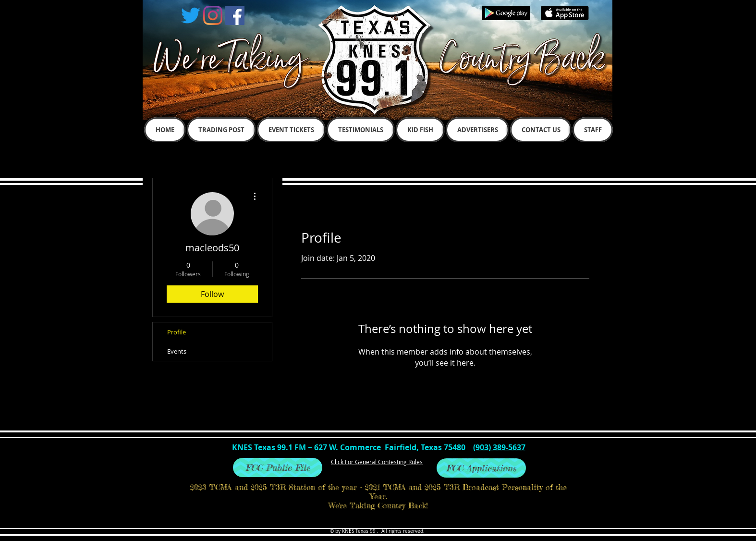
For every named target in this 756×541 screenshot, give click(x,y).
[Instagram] (213, 15)
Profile (177, 332)
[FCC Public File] (278, 467)
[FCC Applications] (481, 468)
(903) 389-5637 (499, 447)
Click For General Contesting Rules (377, 462)
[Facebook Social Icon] (235, 15)
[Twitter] (191, 15)
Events (177, 351)
